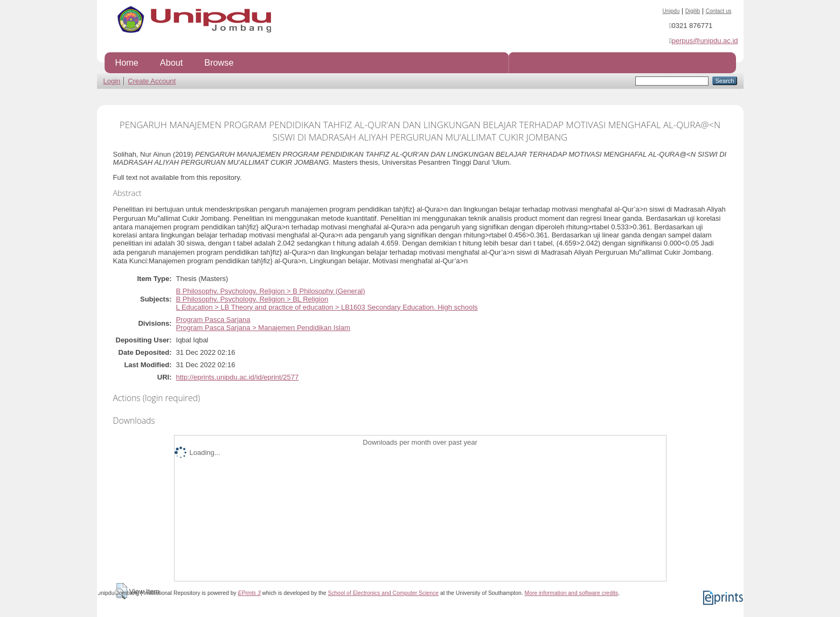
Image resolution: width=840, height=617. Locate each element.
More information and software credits (571, 593)
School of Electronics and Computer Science (383, 593)
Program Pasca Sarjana (213, 320)
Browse (219, 62)
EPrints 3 (249, 593)
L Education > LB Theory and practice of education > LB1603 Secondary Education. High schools (327, 307)
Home (127, 62)
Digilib (693, 11)
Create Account (152, 81)
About (171, 62)
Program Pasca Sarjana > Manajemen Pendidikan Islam (263, 328)
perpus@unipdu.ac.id (704, 41)
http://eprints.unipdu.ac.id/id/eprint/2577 (238, 377)
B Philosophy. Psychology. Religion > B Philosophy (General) (271, 291)
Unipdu (671, 11)
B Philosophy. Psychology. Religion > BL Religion (252, 299)
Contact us (719, 11)
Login (112, 81)
